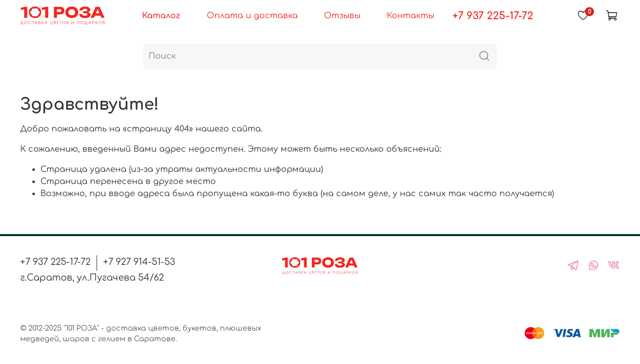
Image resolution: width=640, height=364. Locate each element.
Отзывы (342, 16)
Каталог (161, 16)
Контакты (410, 16)
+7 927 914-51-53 (139, 262)
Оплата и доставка (252, 16)
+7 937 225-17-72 (493, 16)
